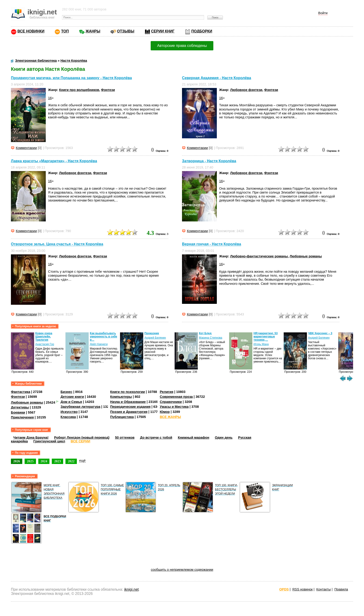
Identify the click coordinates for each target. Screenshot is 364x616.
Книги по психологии (128, 392)
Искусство (69, 412)
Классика (68, 417)
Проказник (152, 333)
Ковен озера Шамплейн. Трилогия (44, 337)
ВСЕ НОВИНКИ (31, 31)
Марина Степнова (211, 338)
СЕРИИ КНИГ (163, 31)
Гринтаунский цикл (49, 441)
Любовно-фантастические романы (259, 256)
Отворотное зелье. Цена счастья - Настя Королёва (57, 244)
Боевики (18, 412)
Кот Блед (205, 333)
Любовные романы (306, 256)
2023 (57, 461)
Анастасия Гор (45, 344)
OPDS (284, 589)
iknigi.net (131, 589)
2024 (44, 461)
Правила (341, 589)
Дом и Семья (71, 402)
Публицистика (122, 417)
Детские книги (72, 397)
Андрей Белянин (155, 338)
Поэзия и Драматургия (129, 412)
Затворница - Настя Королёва (209, 161)
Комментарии (26, 148)
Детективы (20, 407)
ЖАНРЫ (93, 31)
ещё (82, 460)
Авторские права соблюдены (182, 46)
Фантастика (21, 392)
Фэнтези (108, 90)
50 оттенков (125, 438)
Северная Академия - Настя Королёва (217, 78)
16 (50, 98)
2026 (17, 461)
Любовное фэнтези (246, 90)
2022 (71, 461)
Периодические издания (130, 407)
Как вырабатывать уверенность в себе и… (104, 337)
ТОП (65, 31)
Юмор (165, 412)
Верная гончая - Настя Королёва (212, 244)
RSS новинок (302, 589)
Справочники (171, 402)
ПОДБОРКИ (202, 31)
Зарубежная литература (80, 407)
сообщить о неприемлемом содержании (182, 570)
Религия (166, 392)
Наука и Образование (128, 402)
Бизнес (67, 392)
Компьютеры (121, 397)
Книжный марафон (194, 438)
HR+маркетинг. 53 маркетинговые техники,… (266, 337)
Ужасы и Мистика (174, 407)
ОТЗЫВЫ (126, 31)
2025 (30, 461)
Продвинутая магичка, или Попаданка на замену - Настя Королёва (71, 78)
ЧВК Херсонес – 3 (320, 333)
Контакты (324, 589)
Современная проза (176, 397)
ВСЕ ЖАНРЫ (170, 417)
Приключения (22, 417)
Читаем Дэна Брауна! (31, 438)
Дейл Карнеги (99, 344)
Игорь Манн (261, 344)
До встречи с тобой (156, 438)
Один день (224, 438)
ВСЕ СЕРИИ (81, 441)
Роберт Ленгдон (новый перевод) (82, 438)
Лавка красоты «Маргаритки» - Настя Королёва (54, 161)
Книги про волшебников (79, 90)
